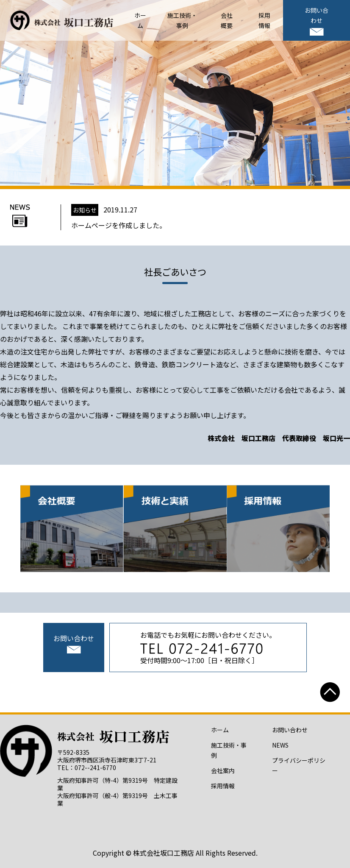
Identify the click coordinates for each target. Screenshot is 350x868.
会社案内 (223, 770)
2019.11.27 (119, 217)
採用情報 (223, 786)
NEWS (280, 745)
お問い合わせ (317, 20)
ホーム (220, 730)
